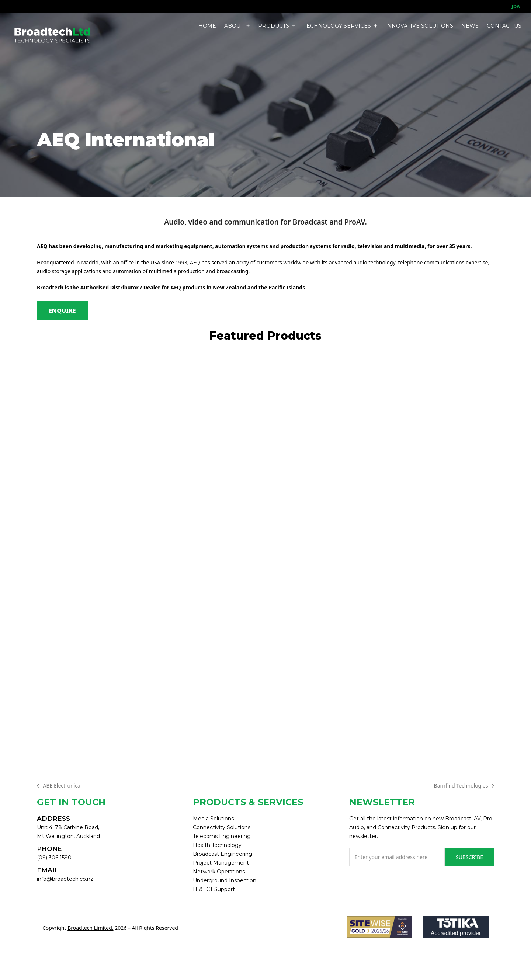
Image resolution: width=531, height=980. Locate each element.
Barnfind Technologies (464, 786)
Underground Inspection (225, 880)
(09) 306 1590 (54, 858)
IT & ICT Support (214, 889)
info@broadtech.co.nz (65, 879)
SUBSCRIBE (469, 857)
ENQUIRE (62, 310)
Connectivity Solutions (222, 827)
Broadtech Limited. (90, 928)
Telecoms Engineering (222, 836)
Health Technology (217, 845)
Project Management (221, 863)
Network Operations (219, 872)
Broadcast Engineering (223, 854)
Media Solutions (213, 819)
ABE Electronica (59, 786)
